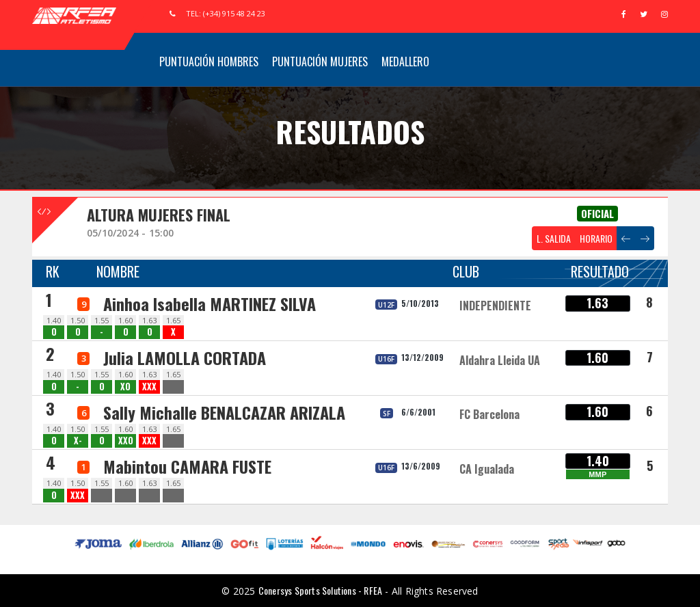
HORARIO (596, 238)
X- (78, 441)
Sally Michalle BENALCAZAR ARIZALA (224, 412)
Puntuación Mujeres (320, 62)
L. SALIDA (554, 238)
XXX (149, 387)
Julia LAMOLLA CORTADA (185, 358)
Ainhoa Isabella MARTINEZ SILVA (210, 303)
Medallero (405, 62)
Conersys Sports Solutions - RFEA (320, 590)
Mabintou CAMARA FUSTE (187, 466)
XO (125, 387)
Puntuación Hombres (209, 62)
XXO (126, 441)
